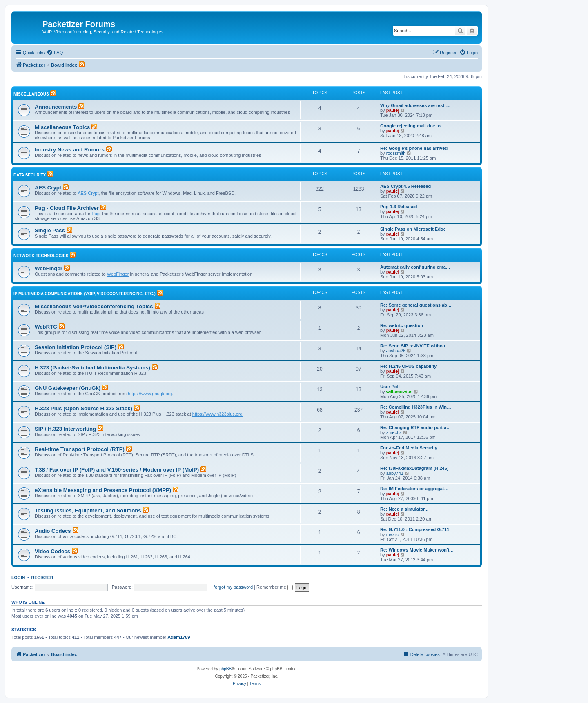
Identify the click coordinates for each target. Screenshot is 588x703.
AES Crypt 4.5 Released (405, 186)
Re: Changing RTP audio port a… (415, 427)
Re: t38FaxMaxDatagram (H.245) (414, 468)
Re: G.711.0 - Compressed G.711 (415, 529)
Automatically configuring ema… (415, 267)
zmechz (394, 432)
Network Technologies (41, 256)
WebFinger (49, 268)
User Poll (390, 387)
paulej (393, 110)
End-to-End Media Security (409, 448)
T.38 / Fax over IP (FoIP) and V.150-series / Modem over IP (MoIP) (117, 470)
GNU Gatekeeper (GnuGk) (68, 388)
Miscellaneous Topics (62, 127)
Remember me (275, 587)
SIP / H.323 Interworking (65, 429)
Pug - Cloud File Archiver (67, 208)
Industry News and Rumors (70, 150)
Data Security (30, 175)
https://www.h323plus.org (217, 414)
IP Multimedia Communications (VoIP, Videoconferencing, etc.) (85, 294)
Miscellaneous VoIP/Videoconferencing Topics (94, 306)
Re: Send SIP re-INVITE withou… (415, 346)
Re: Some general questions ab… (416, 305)
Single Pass (50, 230)
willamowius (400, 392)
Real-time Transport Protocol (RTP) (80, 449)
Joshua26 (396, 351)
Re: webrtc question (402, 325)
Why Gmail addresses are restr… (415, 105)
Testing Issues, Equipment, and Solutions (88, 511)
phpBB (225, 669)
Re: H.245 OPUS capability (408, 366)
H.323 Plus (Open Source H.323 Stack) (84, 408)
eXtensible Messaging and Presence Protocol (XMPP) (103, 490)
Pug (96, 214)
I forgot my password (232, 587)
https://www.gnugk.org (150, 394)
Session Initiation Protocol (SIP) (76, 347)
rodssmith (396, 153)
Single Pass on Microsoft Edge (413, 229)
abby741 (395, 473)
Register (42, 578)
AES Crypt (48, 188)
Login (18, 578)
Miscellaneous (31, 94)
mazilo (393, 534)
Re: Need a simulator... (404, 509)
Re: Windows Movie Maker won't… (417, 550)
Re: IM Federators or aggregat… (414, 489)
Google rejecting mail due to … (413, 126)
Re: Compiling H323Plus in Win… (416, 407)
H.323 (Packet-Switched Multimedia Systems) (92, 368)
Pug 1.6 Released (399, 207)
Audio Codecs (53, 531)
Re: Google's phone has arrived (414, 148)
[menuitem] (55, 53)
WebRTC (46, 327)
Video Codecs (52, 551)
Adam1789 (179, 637)
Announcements (56, 107)
